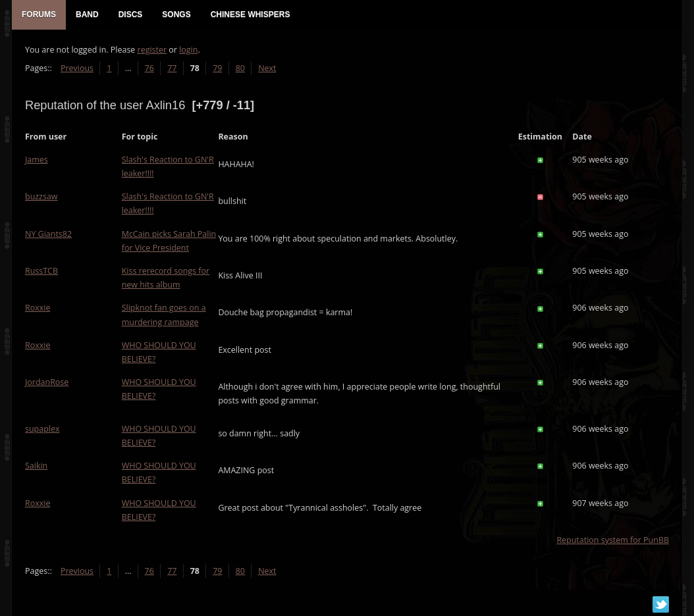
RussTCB (41, 271)
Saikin (36, 466)
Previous (77, 68)
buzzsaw (41, 196)
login (188, 50)
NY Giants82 (48, 234)
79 (217, 68)
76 (149, 68)
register (152, 50)
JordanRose (47, 382)
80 (240, 68)
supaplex (42, 429)
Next (267, 68)
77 (172, 68)
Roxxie (38, 308)
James (37, 160)
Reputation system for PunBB (613, 540)
